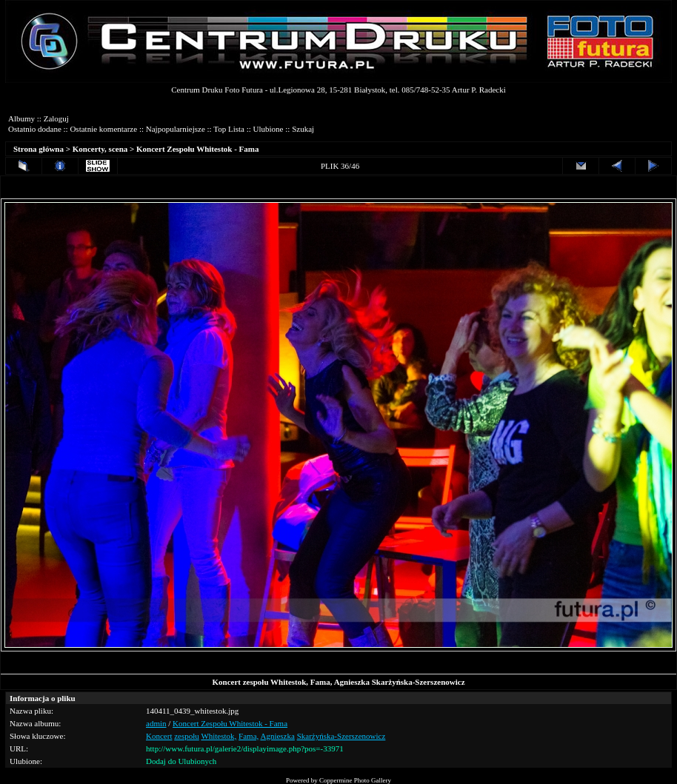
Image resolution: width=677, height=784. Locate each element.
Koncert (159, 736)
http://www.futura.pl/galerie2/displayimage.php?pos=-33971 (245, 748)
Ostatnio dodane (35, 129)
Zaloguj (56, 118)
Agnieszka (277, 736)
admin (156, 723)
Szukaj (303, 129)
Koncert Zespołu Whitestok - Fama (197, 149)
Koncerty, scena (100, 149)
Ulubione (269, 129)
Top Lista (229, 129)
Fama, (249, 736)
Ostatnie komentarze (103, 129)
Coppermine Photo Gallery (355, 780)
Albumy (21, 118)
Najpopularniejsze (176, 129)
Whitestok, (219, 736)
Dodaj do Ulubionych (181, 761)
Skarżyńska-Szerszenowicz (341, 736)
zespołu (187, 736)
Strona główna (39, 149)
